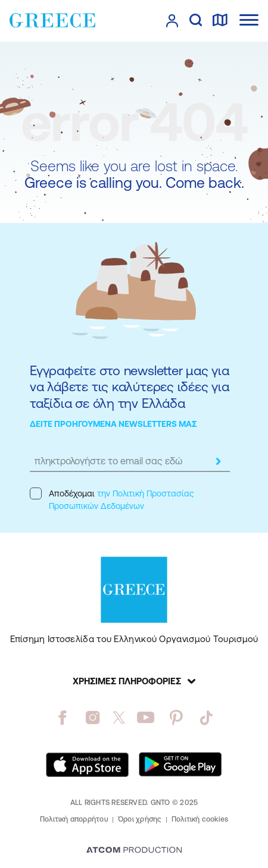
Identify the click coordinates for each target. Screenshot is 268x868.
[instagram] (93, 718)
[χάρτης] (220, 21)
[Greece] (52, 20)
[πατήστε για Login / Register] (172, 21)
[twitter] (119, 718)
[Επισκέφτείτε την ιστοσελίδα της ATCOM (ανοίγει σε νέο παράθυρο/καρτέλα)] (134, 851)
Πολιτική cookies (200, 819)
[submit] (218, 461)
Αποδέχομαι (112, 499)
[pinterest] (176, 718)
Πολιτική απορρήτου (74, 819)
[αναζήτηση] (196, 21)
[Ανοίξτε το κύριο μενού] (249, 20)
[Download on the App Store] (88, 765)
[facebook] (62, 718)
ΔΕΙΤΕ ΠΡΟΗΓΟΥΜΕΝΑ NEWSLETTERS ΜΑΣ (113, 424)
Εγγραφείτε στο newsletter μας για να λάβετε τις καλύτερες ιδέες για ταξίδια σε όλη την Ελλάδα (130, 387)
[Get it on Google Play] (180, 765)
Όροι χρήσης (140, 819)
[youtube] (146, 718)
